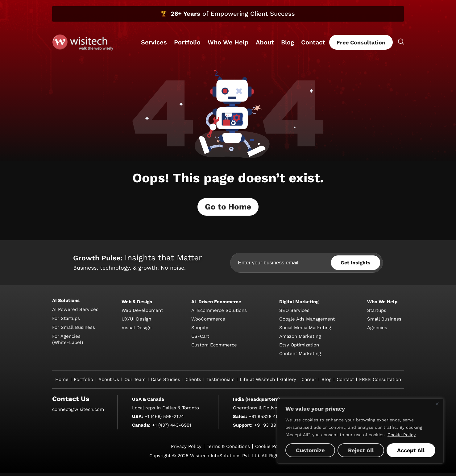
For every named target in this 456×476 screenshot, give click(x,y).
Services (154, 42)
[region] (360, 431)
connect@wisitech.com (78, 413)
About (265, 42)
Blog (288, 42)
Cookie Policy (402, 435)
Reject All (361, 450)
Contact (313, 42)
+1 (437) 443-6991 (172, 428)
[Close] (437, 404)
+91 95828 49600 (268, 420)
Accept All (411, 450)
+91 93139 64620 (273, 428)
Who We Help (228, 42)
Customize (310, 450)
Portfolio (187, 42)
